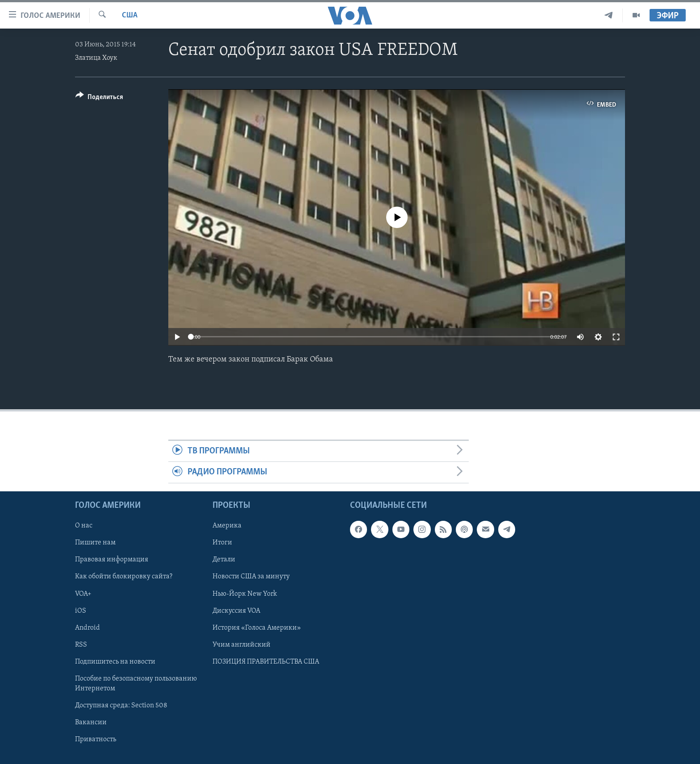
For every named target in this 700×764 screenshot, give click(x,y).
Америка (227, 526)
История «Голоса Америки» (257, 627)
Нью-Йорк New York (245, 594)
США (130, 15)
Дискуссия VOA (236, 610)
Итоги (222, 543)
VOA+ (83, 594)
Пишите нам (95, 543)
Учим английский (242, 644)
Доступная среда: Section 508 (121, 706)
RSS (81, 644)
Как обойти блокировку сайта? (124, 577)
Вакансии (91, 722)
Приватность (96, 739)
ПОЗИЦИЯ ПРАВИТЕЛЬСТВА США (266, 661)
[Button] (99, 98)
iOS (81, 610)
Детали (224, 560)
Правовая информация (112, 560)
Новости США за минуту (251, 577)
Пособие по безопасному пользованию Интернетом (136, 683)
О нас (84, 526)
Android (87, 627)
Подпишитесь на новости (115, 661)
